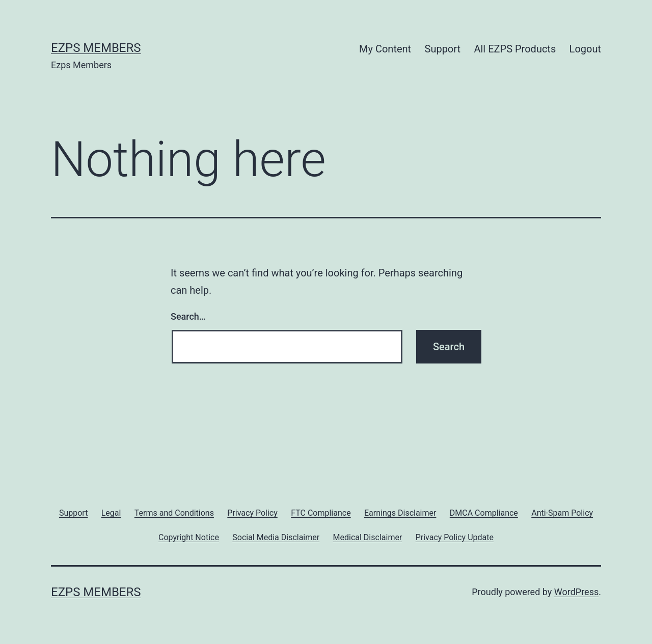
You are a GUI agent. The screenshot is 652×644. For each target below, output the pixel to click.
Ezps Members (96, 48)
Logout (585, 49)
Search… (188, 316)
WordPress (576, 592)
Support (443, 49)
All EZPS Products (515, 49)
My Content (385, 49)
